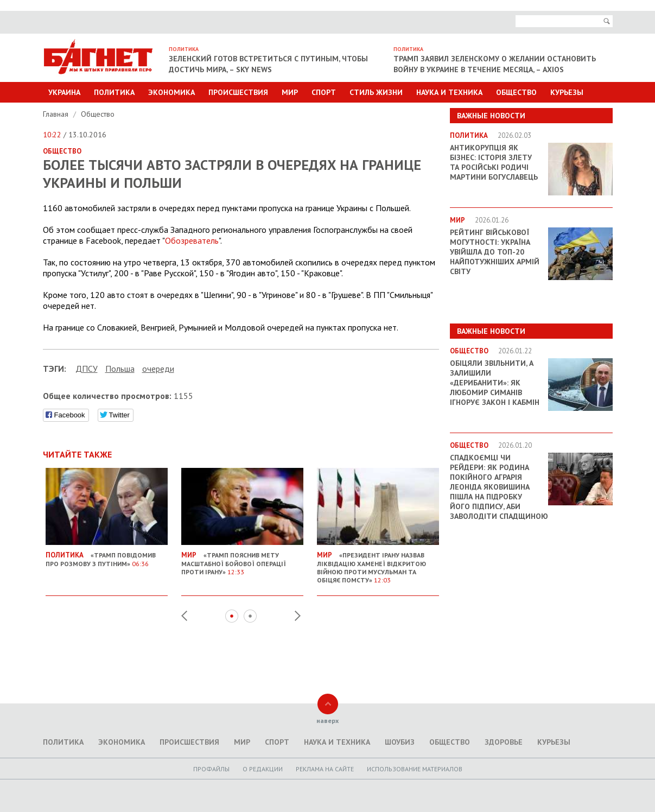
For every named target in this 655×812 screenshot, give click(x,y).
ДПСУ (87, 369)
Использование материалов (415, 769)
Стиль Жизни (376, 92)
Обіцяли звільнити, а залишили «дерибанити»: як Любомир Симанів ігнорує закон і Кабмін (495, 383)
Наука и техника (449, 92)
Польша (120, 369)
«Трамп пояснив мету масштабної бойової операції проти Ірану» (242, 559)
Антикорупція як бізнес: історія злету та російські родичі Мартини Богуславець (494, 162)
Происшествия (238, 92)
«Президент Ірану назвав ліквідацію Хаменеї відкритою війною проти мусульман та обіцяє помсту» (378, 563)
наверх (327, 721)
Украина (64, 92)
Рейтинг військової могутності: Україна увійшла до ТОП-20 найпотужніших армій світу (495, 252)
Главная (57, 114)
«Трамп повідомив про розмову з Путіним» (107, 555)
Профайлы (211, 769)
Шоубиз (400, 742)
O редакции (263, 769)
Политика (114, 92)
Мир (290, 92)
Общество (516, 92)
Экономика (171, 92)
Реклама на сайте (325, 769)
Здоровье (504, 742)
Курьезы (567, 92)
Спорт (324, 92)
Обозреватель (192, 240)
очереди (158, 369)
